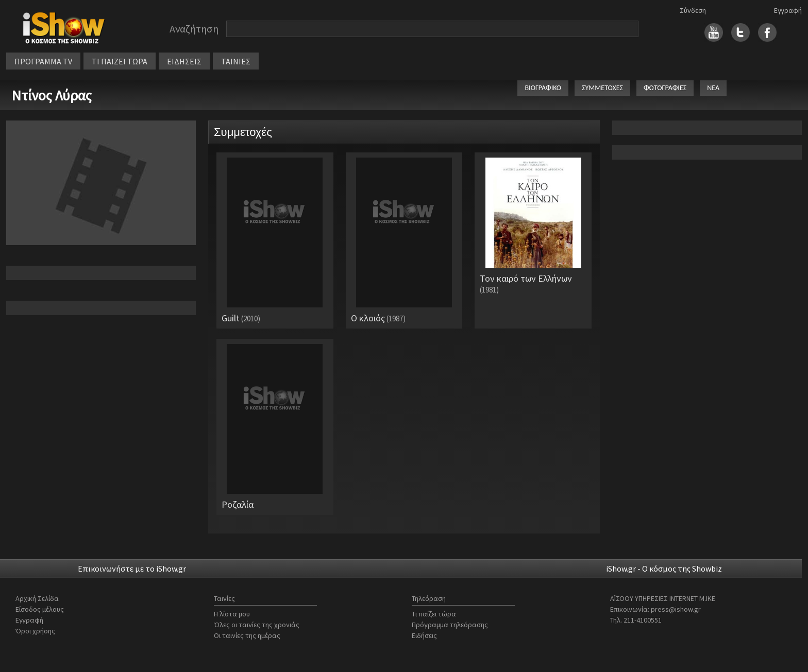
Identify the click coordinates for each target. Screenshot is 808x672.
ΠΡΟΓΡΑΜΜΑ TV (43, 61)
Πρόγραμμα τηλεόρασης (450, 625)
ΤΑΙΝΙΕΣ (236, 61)
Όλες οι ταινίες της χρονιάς (257, 625)
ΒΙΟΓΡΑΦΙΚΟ (543, 88)
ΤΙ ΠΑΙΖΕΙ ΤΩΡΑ (120, 61)
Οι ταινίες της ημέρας (247, 635)
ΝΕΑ (713, 88)
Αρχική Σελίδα (37, 598)
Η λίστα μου (232, 614)
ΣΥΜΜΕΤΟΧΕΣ (602, 88)
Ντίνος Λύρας (52, 95)
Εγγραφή (788, 10)
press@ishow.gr (676, 609)
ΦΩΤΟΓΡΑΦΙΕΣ (665, 88)
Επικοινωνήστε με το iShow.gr (132, 568)
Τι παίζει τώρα (434, 614)
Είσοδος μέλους (40, 609)
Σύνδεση (693, 10)
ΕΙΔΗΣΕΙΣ (184, 61)
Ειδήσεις (424, 635)
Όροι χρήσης (35, 631)
